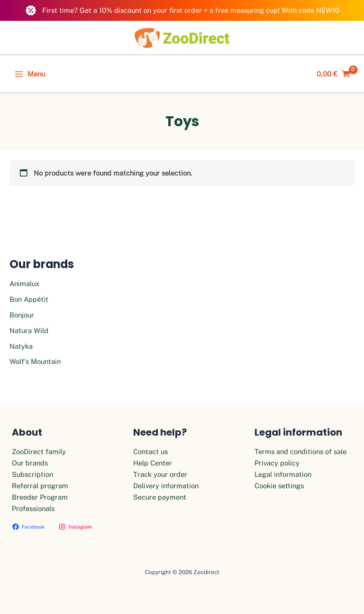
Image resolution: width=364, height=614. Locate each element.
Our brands (30, 463)
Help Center (153, 463)
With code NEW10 (310, 10)
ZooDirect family (39, 451)
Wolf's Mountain (35, 361)
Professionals (33, 508)
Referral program (40, 486)
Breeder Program (40, 497)
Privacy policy (277, 463)
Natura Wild (29, 330)
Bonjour (22, 315)
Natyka (21, 346)
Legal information (283, 474)
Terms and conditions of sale (300, 451)
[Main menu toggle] (30, 74)
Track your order (160, 474)
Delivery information (166, 486)
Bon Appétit (29, 299)
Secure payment (160, 497)
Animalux (24, 284)
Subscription (32, 474)
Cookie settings (279, 486)
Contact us (150, 451)
